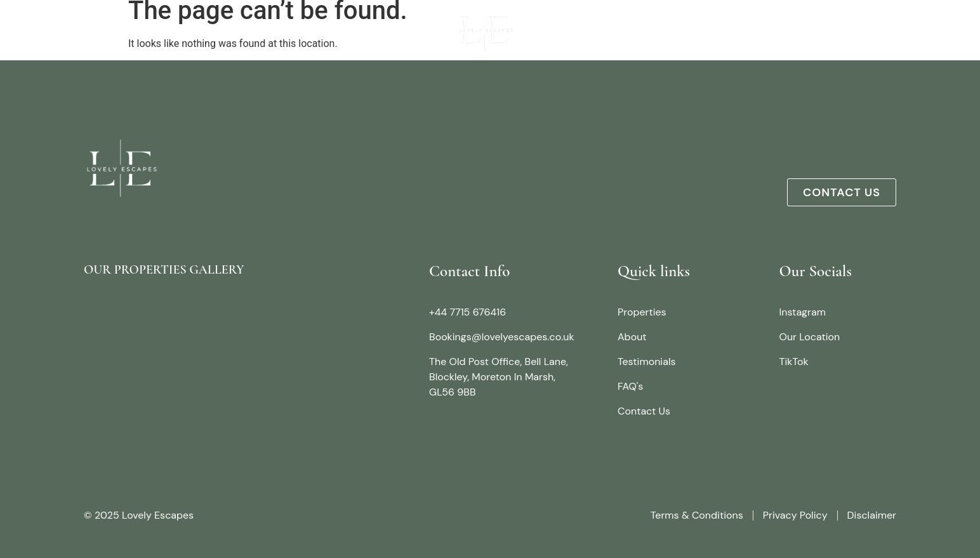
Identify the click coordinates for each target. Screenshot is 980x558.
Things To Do (684, 29)
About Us (154, 29)
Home (92, 29)
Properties (228, 29)
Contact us (871, 29)
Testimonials (780, 29)
